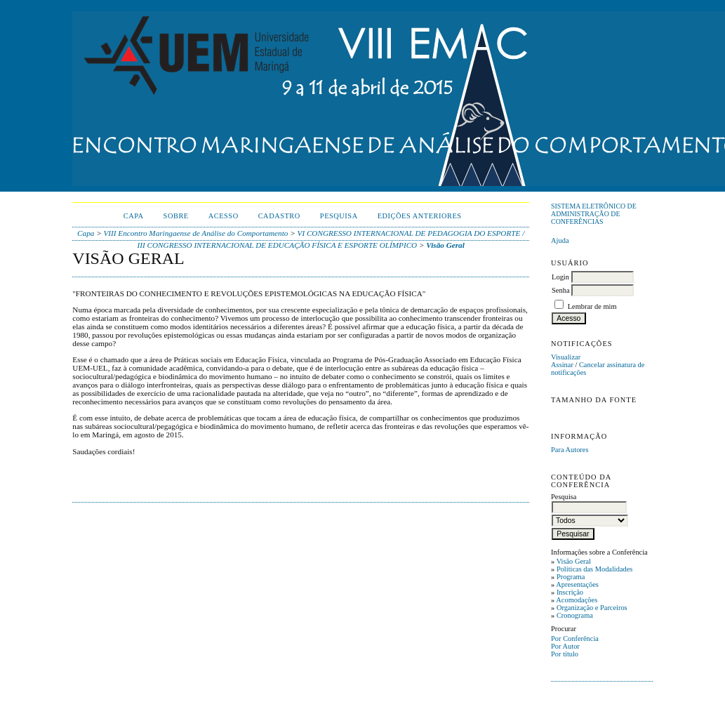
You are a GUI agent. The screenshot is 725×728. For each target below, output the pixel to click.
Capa (134, 216)
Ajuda (560, 240)
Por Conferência (575, 638)
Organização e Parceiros (592, 608)
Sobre (176, 216)
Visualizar (566, 357)
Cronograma (575, 615)
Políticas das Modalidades (595, 569)
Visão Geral (574, 561)
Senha (560, 290)
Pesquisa (339, 216)
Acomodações (577, 600)
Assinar (562, 365)
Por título (565, 654)
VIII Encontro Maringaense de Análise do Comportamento (196, 233)
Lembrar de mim (592, 306)
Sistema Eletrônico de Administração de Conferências (594, 214)
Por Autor (565, 646)
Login (560, 277)
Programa (571, 577)
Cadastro (279, 216)
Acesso (224, 216)
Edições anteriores (420, 216)
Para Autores (570, 450)
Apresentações (577, 584)
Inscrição (570, 592)
